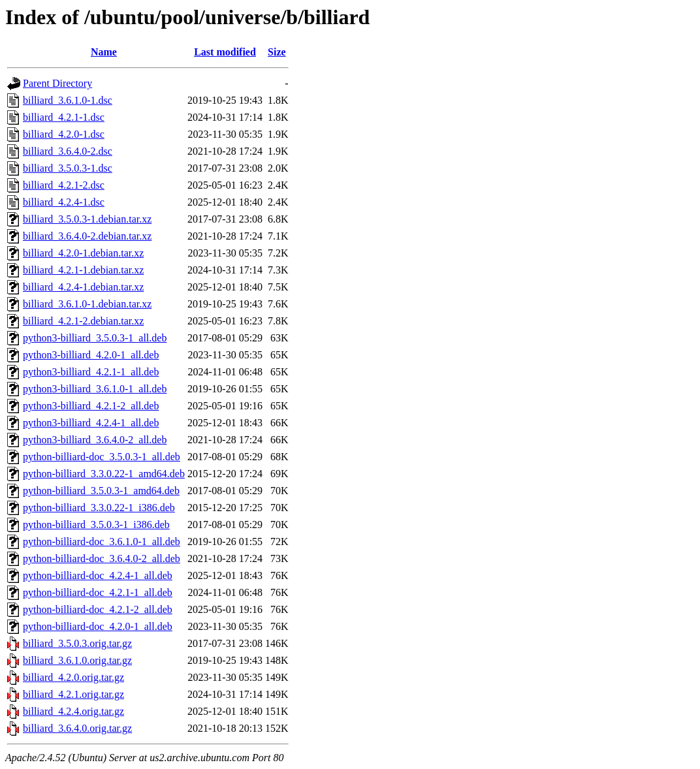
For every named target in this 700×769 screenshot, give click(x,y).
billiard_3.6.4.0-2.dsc (68, 151)
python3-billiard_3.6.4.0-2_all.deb (95, 440)
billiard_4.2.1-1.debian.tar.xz (83, 270)
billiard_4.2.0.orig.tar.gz (73, 677)
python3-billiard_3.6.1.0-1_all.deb (95, 389)
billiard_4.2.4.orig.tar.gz (73, 711)
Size (277, 52)
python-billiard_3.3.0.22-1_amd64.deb (104, 474)
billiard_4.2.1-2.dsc (64, 185)
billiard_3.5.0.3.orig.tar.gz (77, 643)
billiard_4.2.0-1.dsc (64, 134)
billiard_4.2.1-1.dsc (64, 117)
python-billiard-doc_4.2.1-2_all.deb (98, 609)
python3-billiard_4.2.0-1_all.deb (91, 355)
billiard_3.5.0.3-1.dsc (68, 168)
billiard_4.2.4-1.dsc (64, 202)
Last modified (225, 52)
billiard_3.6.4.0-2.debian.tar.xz (87, 236)
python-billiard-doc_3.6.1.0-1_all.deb (102, 541)
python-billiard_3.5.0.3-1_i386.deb (96, 525)
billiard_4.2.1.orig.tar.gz (73, 694)
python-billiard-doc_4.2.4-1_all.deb (98, 575)
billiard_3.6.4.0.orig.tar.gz (77, 728)
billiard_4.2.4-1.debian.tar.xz (83, 287)
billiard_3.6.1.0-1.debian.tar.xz (87, 304)
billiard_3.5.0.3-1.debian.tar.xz (87, 219)
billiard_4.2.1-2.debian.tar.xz (83, 321)
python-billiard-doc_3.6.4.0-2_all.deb (102, 558)
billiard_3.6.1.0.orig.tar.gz (77, 660)
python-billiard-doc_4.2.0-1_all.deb (98, 626)
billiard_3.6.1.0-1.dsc (68, 100)
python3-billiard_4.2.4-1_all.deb (91, 423)
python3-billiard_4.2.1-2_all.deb (91, 406)
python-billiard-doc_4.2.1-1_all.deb (98, 592)
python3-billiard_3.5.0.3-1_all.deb (95, 338)
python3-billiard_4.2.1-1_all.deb (91, 372)
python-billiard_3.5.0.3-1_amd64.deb (101, 491)
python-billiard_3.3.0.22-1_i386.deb (99, 508)
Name (104, 52)
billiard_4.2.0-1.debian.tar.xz (83, 253)
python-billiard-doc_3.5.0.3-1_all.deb (102, 457)
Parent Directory (57, 83)
